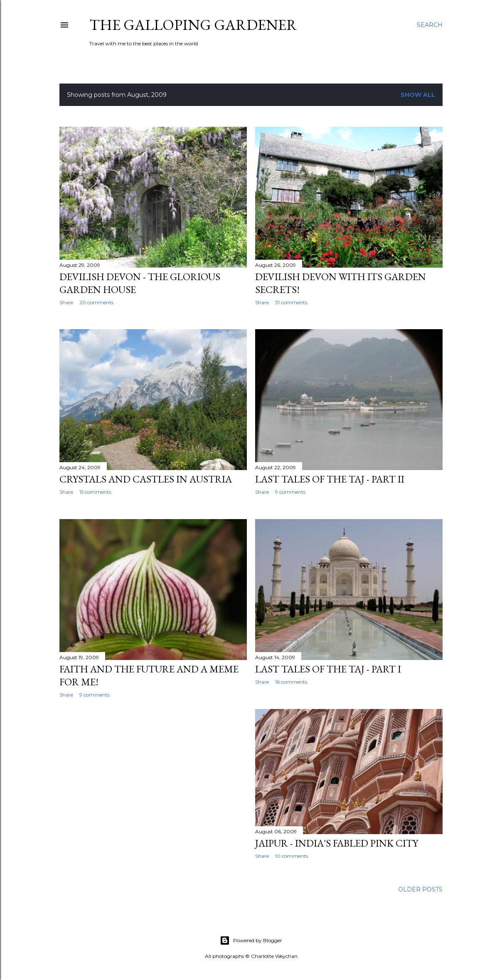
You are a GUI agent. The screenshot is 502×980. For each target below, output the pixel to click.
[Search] (430, 25)
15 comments (95, 492)
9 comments (290, 492)
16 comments (291, 682)
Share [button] (66, 302)
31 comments (291, 302)
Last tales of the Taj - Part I (328, 669)
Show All (418, 95)
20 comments (96, 302)
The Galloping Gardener (193, 25)
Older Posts (420, 889)
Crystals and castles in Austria (146, 479)
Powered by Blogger (251, 941)
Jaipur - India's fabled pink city (337, 843)
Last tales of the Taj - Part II (330, 479)
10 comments (292, 856)
